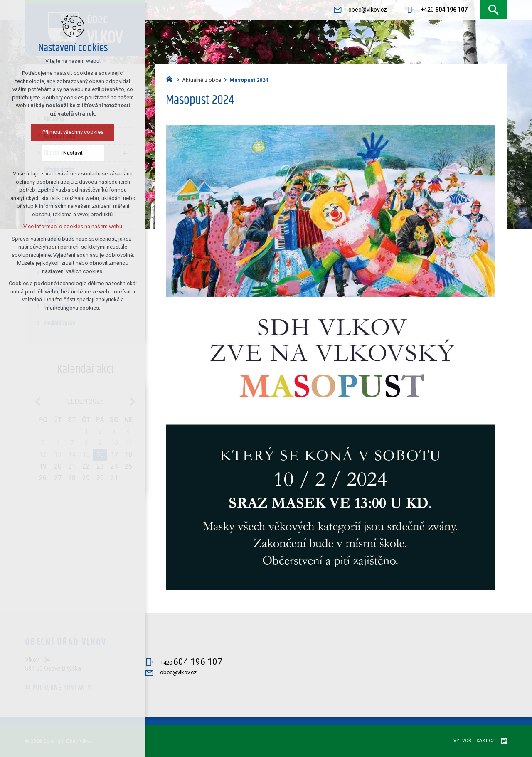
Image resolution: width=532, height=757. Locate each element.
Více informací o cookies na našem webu (51, 226)
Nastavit (51, 153)
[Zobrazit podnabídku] (125, 153)
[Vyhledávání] (494, 10)
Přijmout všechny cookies (51, 132)
